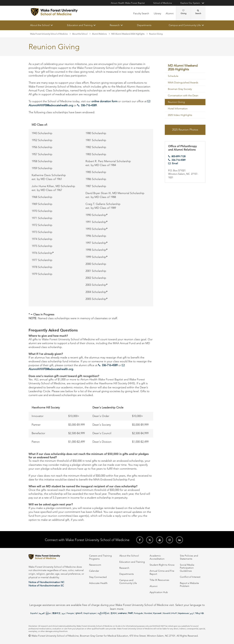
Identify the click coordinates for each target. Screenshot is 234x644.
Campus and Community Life (185, 25)
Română (148, 613)
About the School (40, 25)
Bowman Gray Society (180, 89)
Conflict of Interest (190, 577)
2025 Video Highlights (180, 115)
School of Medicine (163, 3)
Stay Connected (98, 577)
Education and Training (80, 25)
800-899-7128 (178, 156)
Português (138, 613)
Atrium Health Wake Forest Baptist (128, 3)
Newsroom (95, 565)
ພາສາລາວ (122, 613)
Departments (144, 25)
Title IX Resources (159, 580)
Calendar (94, 571)
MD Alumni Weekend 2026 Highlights (128, 34)
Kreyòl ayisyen (90, 613)
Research (115, 25)
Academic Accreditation (157, 557)
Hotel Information (178, 109)
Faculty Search (141, 13)
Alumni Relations (99, 34)
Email (175, 163)
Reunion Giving (176, 102)
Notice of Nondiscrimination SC (46, 586)
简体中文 (56, 613)
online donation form (104, 101)
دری (63, 613)
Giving (183, 12)
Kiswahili (167, 613)
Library (157, 13)
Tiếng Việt (199, 613)
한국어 (114, 613)
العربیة (42, 613)
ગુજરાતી (79, 613)
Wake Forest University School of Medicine (49, 34)
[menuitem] (185, 68)
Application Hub (159, 592)
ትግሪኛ (174, 613)
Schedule (173, 76)
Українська (183, 613)
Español (34, 613)
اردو (192, 613)
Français (70, 613)
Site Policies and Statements (189, 557)
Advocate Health (98, 583)
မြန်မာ (48, 613)
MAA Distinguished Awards (183, 83)
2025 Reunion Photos (185, 130)
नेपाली (130, 613)
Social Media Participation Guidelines (187, 568)
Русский (157, 613)
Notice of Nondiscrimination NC (46, 582)
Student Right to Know (162, 565)
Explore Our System (190, 3)
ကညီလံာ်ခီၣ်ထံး (103, 613)
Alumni (170, 13)
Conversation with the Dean (183, 96)
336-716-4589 (89, 105)
